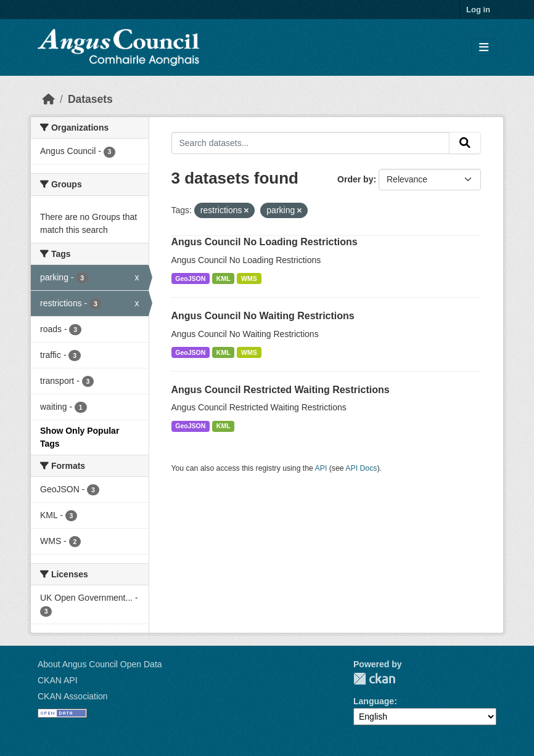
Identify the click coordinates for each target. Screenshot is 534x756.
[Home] (49, 99)
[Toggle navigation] (484, 48)
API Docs (361, 468)
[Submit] (465, 143)
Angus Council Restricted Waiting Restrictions (281, 390)
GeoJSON (190, 278)
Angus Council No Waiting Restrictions (263, 316)
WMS (249, 278)
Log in (478, 10)
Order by (355, 179)
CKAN (374, 679)
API (321, 468)
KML (224, 278)
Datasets (90, 99)
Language (374, 701)
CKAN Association (73, 696)
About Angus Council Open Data (100, 664)
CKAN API (58, 680)
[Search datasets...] (311, 143)
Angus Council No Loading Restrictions (265, 242)
